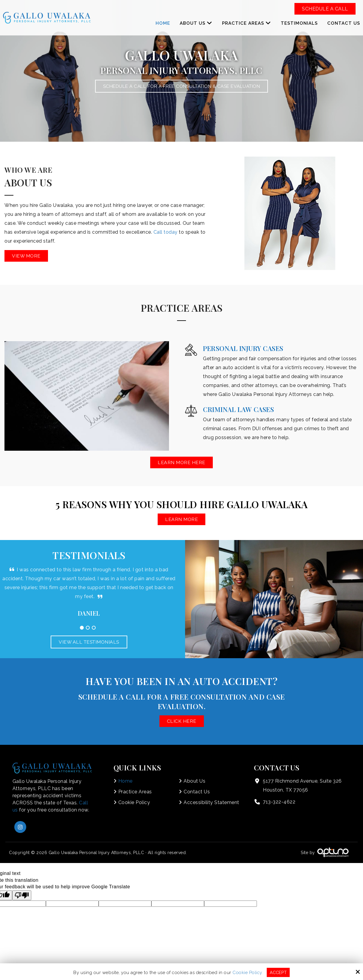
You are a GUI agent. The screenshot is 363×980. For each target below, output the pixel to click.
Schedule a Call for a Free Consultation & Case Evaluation (182, 86)
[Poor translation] (22, 895)
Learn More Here (182, 462)
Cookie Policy (247, 972)
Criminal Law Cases (238, 409)
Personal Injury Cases (243, 348)
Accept (278, 972)
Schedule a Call (325, 9)
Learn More (182, 519)
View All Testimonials (89, 642)
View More (27, 256)
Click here (182, 721)
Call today (166, 232)
